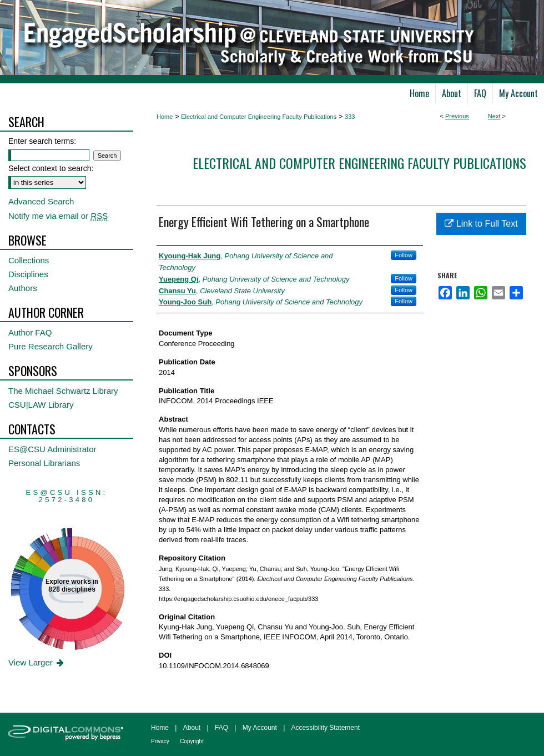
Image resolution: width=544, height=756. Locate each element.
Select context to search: (51, 168)
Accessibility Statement (326, 728)
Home (165, 117)
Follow (404, 255)
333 (350, 117)
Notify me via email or (58, 216)
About (192, 728)
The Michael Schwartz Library (63, 391)
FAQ (221, 728)
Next (494, 116)
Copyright (192, 741)
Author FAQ (30, 332)
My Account (260, 728)
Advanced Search (41, 201)
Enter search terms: (42, 141)
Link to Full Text (481, 224)
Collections (29, 260)
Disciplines (28, 274)
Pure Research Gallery (51, 346)
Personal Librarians (44, 463)
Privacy (160, 741)
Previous (457, 116)
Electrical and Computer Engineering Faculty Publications (259, 117)
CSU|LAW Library (41, 405)
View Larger (37, 662)
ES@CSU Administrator (52, 449)
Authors (23, 288)
